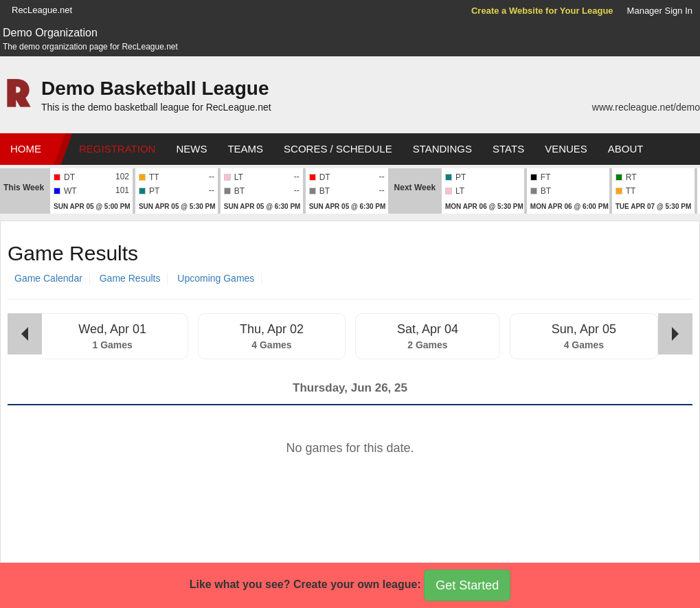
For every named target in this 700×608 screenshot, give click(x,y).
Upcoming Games (216, 278)
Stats (508, 149)
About (626, 149)
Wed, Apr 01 (112, 329)
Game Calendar (48, 278)
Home (26, 149)
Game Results (130, 278)
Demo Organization (50, 33)
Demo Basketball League (155, 88)
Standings (442, 149)
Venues (566, 149)
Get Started (467, 585)
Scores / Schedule (338, 149)
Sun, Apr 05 (584, 329)
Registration (117, 149)
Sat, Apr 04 (428, 329)
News (191, 149)
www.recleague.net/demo (646, 107)
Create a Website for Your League (542, 11)
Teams (245, 149)
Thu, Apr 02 (272, 329)
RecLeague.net (42, 10)
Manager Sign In (660, 11)
